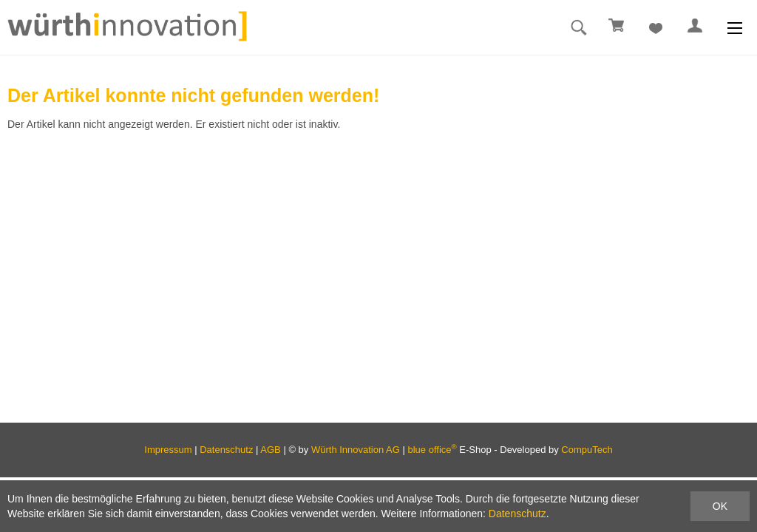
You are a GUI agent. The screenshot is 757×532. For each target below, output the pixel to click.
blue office (432, 450)
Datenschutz (226, 450)
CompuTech (587, 450)
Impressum (168, 450)
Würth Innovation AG (356, 450)
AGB (270, 450)
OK (720, 506)
